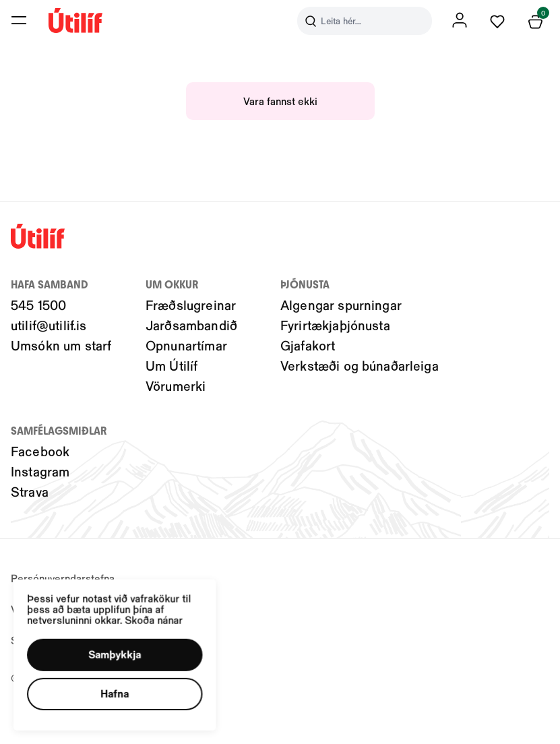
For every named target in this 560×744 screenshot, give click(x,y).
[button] (125, 647)
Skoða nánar (168, 608)
